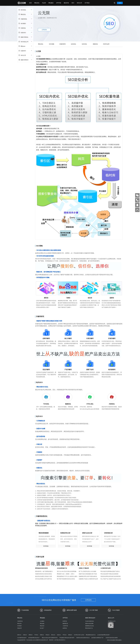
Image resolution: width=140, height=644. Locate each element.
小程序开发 (65, 626)
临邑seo (19, 635)
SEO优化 (25, 10)
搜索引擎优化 (25, 37)
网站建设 (51, 3)
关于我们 (87, 3)
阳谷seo (53, 635)
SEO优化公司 (25, 42)
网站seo (25, 46)
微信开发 (66, 3)
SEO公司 (79, 3)
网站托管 (42, 626)
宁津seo (36, 635)
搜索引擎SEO (25, 60)
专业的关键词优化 (90, 621)
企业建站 (42, 621)
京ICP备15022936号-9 (60, 640)
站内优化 (73, 44)
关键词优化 (25, 19)
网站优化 (37, 3)
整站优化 (19, 624)
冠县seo (59, 635)
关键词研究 (62, 44)
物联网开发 (65, 624)
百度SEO (25, 51)
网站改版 (42, 624)
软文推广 (42, 628)
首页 (30, 3)
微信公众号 (111, 618)
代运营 (44, 3)
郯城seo (70, 635)
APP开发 (59, 3)
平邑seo (65, 635)
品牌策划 (65, 628)
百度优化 (25, 28)
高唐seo (42, 635)
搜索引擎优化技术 (90, 618)
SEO (73, 3)
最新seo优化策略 (89, 624)
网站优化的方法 (89, 628)
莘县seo (48, 635)
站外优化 (84, 44)
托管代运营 (106, 44)
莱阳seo (31, 635)
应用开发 (65, 621)
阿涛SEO (51, 640)
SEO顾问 (25, 23)
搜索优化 (95, 44)
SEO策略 (52, 44)
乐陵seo (25, 635)
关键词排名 (20, 621)
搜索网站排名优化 (90, 626)
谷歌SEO (25, 33)
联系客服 (46, 546)
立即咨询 (44, 30)
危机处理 (19, 628)
